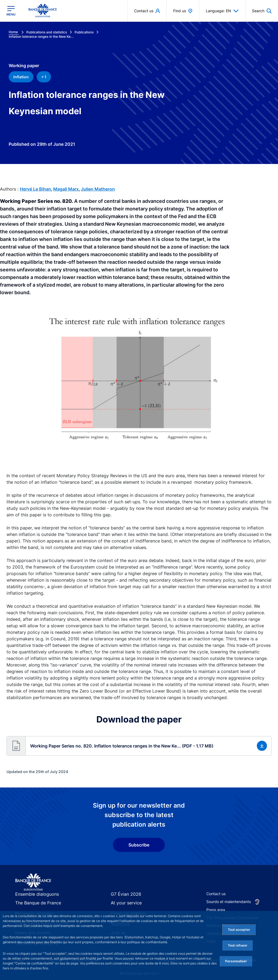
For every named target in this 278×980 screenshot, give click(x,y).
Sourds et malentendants (229, 902)
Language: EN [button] (222, 11)
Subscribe (139, 845)
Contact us (216, 894)
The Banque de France (35, 903)
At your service (124, 903)
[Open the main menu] (11, 11)
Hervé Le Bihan (35, 189)
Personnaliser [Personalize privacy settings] (236, 961)
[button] (139, 746)
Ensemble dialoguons (34, 894)
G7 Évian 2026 (124, 894)
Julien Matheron (98, 189)
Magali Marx (66, 189)
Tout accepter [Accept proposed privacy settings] (239, 930)
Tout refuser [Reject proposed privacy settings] (238, 945)
